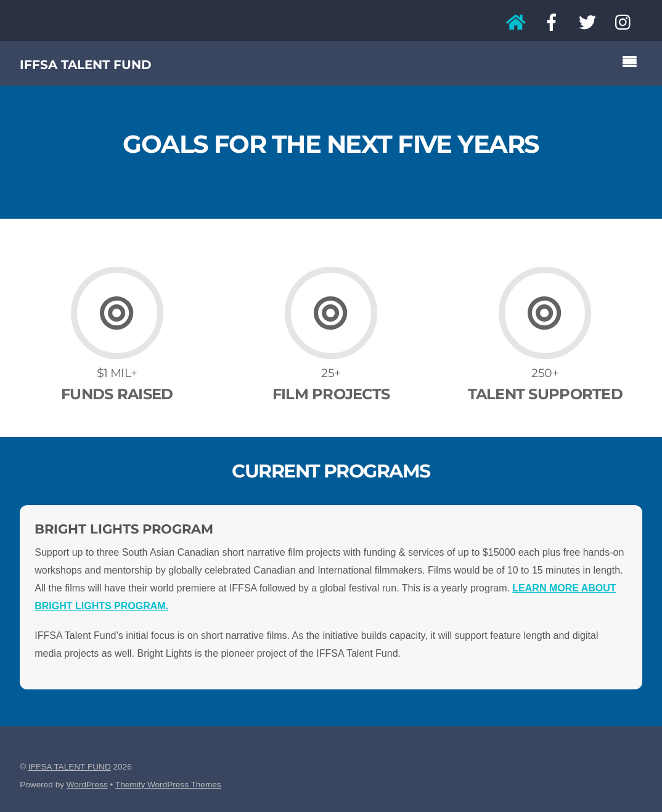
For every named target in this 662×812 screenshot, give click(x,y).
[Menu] (632, 63)
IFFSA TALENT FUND (70, 767)
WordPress (87, 785)
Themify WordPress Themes (168, 785)
